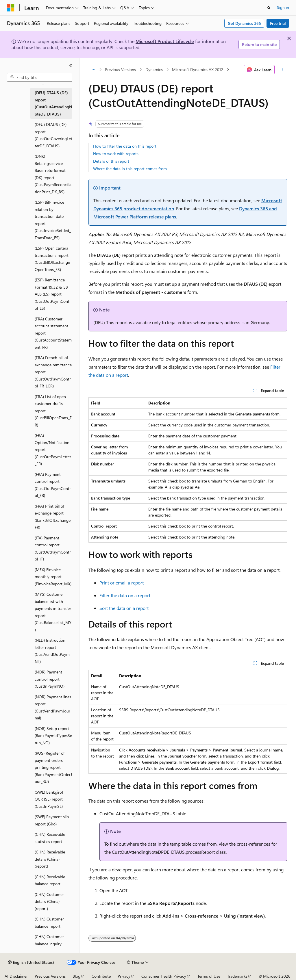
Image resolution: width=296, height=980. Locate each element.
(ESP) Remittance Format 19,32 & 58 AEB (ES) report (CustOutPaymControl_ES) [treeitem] (53, 294)
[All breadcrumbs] (94, 70)
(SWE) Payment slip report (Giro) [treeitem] (52, 820)
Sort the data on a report (124, 608)
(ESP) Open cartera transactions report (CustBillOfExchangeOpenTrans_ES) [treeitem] (52, 259)
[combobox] (40, 77)
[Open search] (269, 8)
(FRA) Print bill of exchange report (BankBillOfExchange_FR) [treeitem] (53, 517)
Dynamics (154, 69)
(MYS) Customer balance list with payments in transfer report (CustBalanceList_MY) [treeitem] (53, 612)
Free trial (278, 23)
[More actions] (282, 70)
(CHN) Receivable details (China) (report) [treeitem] (50, 859)
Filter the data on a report (125, 595)
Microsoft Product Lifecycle (165, 41)
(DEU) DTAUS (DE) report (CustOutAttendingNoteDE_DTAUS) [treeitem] (53, 103)
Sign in (283, 7)
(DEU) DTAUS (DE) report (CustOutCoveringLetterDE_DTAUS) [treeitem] (53, 135)
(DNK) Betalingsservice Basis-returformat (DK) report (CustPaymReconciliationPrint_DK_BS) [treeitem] (53, 174)
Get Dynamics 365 (244, 23)
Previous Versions (120, 69)
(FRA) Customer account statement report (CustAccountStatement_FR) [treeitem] (53, 333)
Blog (76, 976)
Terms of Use (209, 976)
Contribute (101, 976)
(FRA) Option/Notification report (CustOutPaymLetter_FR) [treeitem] (53, 449)
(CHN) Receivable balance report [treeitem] (50, 880)
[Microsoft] (11, 8)
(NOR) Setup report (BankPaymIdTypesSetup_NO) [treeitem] (53, 736)
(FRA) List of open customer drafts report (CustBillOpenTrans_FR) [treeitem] (53, 411)
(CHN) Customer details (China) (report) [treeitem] (49, 901)
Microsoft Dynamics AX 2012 (198, 69)
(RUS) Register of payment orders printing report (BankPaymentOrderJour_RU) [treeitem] (53, 767)
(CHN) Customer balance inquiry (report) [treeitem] (49, 944)
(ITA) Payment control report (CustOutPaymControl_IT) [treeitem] (53, 549)
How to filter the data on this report (125, 146)
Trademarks (237, 976)
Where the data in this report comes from (130, 169)
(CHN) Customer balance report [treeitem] (49, 923)
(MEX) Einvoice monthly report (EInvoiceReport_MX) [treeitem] (53, 577)
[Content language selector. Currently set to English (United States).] (31, 962)
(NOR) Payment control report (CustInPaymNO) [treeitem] (50, 679)
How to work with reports (116, 154)
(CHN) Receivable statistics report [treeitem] (50, 838)
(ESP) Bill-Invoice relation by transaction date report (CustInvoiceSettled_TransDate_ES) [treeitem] (53, 220)
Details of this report (111, 161)
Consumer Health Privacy (164, 976)
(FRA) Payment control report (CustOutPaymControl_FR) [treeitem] (53, 485)
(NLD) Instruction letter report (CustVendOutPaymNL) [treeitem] (52, 651)
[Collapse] (71, 65)
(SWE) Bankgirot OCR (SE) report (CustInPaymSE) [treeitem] (49, 799)
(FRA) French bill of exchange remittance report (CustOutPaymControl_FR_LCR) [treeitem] (53, 372)
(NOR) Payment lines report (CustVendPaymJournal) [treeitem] (53, 707)
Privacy (124, 976)
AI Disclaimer (16, 976)
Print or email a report (122, 583)
